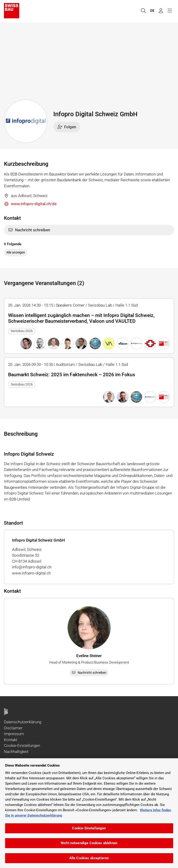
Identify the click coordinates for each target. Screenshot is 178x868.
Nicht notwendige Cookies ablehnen (89, 843)
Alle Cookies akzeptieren (89, 858)
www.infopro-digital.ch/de (30, 204)
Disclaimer (13, 728)
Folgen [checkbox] (67, 127)
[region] (89, 813)
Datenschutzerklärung (23, 722)
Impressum (14, 734)
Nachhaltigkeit (16, 752)
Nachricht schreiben (29, 230)
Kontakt (11, 740)
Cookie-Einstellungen (22, 746)
